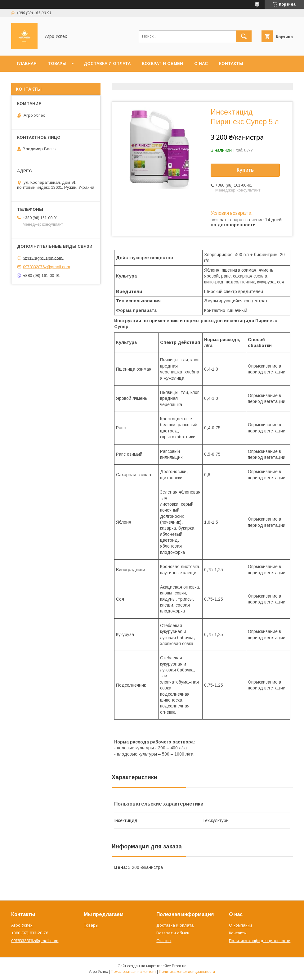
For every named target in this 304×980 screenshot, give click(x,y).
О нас (201, 63)
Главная (27, 63)
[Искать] (244, 36)
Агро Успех (22, 925)
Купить (245, 170)
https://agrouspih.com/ (43, 258)
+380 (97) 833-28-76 (30, 933)
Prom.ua (179, 966)
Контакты (231, 63)
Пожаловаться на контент (133, 972)
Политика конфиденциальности (260, 941)
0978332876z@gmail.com (47, 267)
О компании (240, 925)
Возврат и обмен (162, 63)
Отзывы (164, 941)
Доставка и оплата (107, 63)
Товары (57, 63)
